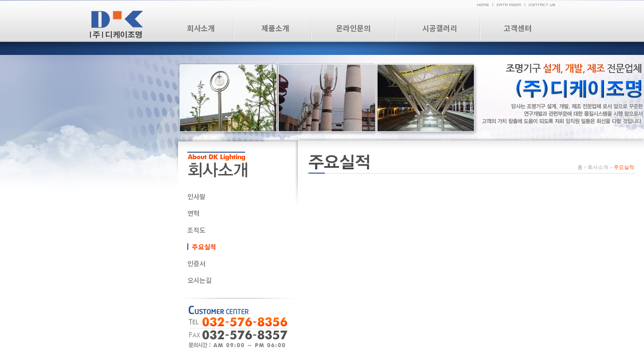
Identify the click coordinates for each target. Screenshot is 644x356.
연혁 (193, 213)
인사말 (196, 196)
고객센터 (518, 28)
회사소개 (201, 28)
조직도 (196, 230)
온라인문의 (353, 28)
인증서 (196, 263)
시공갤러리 (440, 28)
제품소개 (275, 28)
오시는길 (199, 280)
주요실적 (204, 247)
